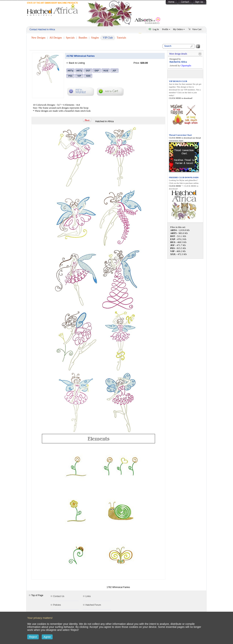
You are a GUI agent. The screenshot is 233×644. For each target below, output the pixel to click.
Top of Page (36, 595)
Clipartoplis (186, 66)
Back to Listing (77, 63)
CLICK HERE (175, 186)
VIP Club (108, 38)
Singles (95, 38)
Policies (57, 605)
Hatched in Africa (104, 121)
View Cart (197, 29)
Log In (156, 29)
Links (88, 596)
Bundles (83, 38)
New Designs (38, 38)
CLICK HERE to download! (181, 98)
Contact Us (59, 596)
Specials (70, 38)
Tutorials (121, 38)
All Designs (56, 38)
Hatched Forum (93, 605)
